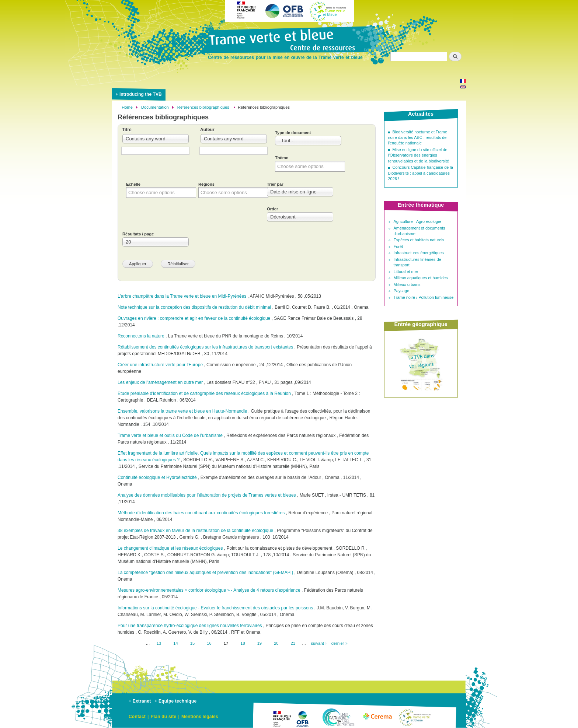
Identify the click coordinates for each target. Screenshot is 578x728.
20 (276, 643)
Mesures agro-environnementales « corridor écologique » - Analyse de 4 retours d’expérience (210, 590)
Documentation (155, 107)
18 (243, 643)
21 (293, 643)
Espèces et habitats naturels (419, 240)
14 (175, 643)
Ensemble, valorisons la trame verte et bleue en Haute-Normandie (182, 411)
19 (260, 643)
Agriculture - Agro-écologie (417, 221)
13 (159, 643)
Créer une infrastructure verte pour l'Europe (160, 365)
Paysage (402, 291)
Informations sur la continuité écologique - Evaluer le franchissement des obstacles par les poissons (215, 608)
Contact (137, 717)
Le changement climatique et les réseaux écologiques (170, 548)
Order (272, 209)
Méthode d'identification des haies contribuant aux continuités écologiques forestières (201, 513)
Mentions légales (200, 717)
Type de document (293, 133)
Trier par (275, 184)
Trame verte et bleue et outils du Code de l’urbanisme (170, 435)
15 (192, 643)
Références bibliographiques (204, 107)
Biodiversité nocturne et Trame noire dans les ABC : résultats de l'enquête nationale (418, 138)
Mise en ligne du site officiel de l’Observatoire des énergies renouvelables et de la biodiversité (419, 155)
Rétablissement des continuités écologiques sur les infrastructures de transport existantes (205, 347)
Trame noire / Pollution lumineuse (424, 297)
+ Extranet (140, 701)
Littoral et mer (406, 272)
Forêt (398, 246)
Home (127, 107)
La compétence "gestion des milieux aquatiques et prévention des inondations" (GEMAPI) (205, 573)
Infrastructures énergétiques (419, 253)
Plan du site (164, 717)
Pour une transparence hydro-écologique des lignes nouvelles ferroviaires (190, 626)
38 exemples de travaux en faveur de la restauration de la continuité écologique (195, 531)
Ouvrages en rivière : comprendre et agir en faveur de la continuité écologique (194, 318)
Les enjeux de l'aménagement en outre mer (160, 382)
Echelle (133, 184)
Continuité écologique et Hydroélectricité (157, 477)
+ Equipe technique (175, 701)
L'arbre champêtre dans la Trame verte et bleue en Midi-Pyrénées (182, 296)
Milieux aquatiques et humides (421, 278)
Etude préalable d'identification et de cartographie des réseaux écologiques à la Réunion (205, 393)
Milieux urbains (407, 284)
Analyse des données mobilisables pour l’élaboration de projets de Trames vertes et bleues (207, 495)
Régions (206, 184)
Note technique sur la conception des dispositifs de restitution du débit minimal (194, 307)
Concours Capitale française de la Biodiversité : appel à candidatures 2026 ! (421, 173)
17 (226, 643)
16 (209, 643)
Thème (282, 158)
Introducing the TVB (141, 94)
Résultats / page (138, 234)
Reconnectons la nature (141, 336)
